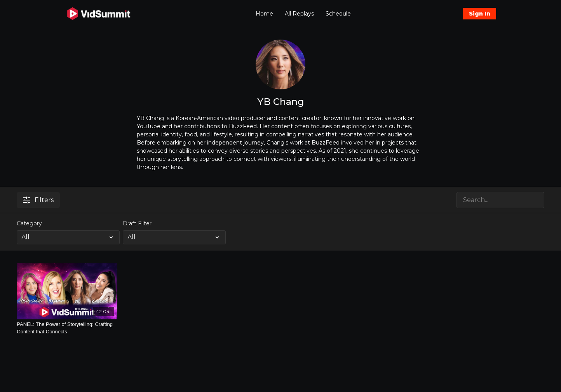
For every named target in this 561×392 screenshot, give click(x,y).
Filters (38, 200)
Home (264, 14)
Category (29, 223)
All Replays (299, 14)
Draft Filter (137, 223)
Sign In (480, 14)
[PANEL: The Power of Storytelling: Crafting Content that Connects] (67, 328)
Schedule (338, 14)
